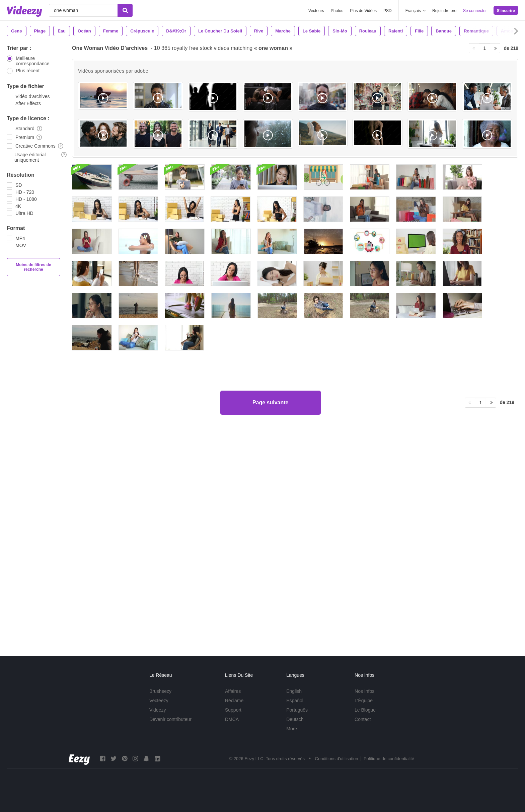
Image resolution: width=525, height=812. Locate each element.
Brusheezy (160, 691)
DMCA (232, 719)
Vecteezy (159, 701)
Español (295, 701)
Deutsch (295, 719)
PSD (388, 11)
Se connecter (475, 11)
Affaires (233, 691)
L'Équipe (364, 701)
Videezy (158, 710)
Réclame (234, 701)
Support (233, 710)
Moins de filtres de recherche (33, 267)
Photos (337, 11)
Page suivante (271, 617)
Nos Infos (364, 691)
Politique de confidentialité (389, 759)
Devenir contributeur (170, 719)
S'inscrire (506, 11)
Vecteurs (316, 11)
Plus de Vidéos (363, 11)
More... (294, 729)
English (294, 691)
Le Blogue (365, 710)
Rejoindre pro (444, 11)
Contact (363, 719)
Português (297, 710)
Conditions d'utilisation (337, 759)
